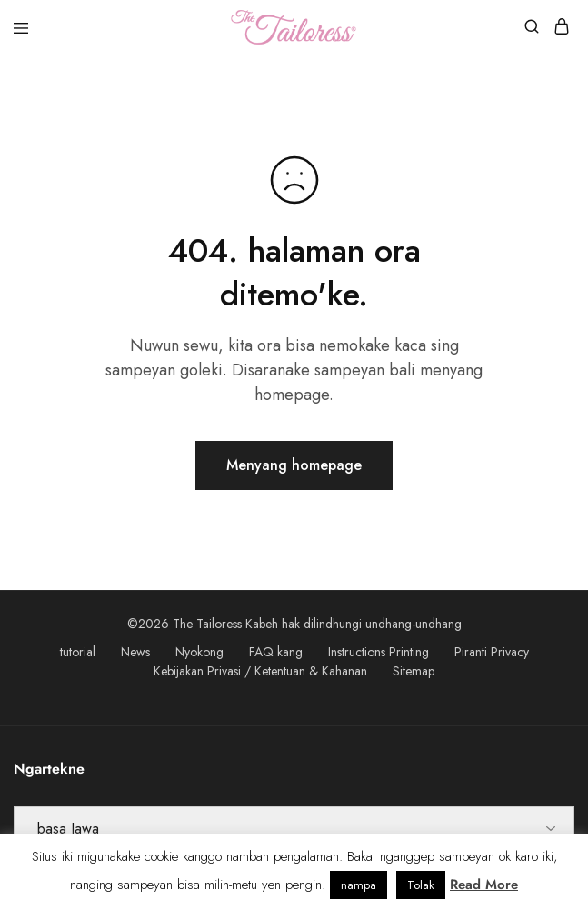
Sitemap (414, 671)
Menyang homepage (294, 465)
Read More (484, 885)
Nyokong (199, 652)
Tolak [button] (421, 885)
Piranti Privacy (492, 652)
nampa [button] (359, 885)
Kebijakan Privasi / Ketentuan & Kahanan (260, 671)
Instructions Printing (379, 652)
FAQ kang (276, 652)
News (135, 652)
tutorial (78, 652)
